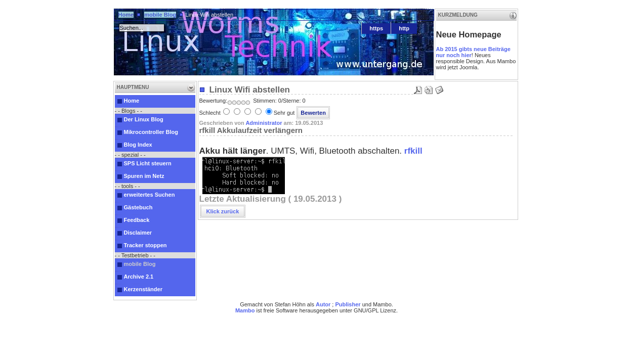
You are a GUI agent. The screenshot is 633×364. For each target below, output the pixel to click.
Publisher (348, 304)
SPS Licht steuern (148, 163)
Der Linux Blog (144, 119)
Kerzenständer (143, 289)
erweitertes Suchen (150, 195)
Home (126, 15)
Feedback (137, 220)
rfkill (413, 151)
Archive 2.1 (139, 277)
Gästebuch (138, 207)
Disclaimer (138, 233)
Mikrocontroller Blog (151, 132)
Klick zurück (223, 211)
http (404, 28)
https (376, 28)
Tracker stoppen (145, 245)
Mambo (245, 310)
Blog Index (138, 145)
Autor (323, 304)
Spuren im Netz (144, 176)
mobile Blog (160, 15)
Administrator (264, 123)
